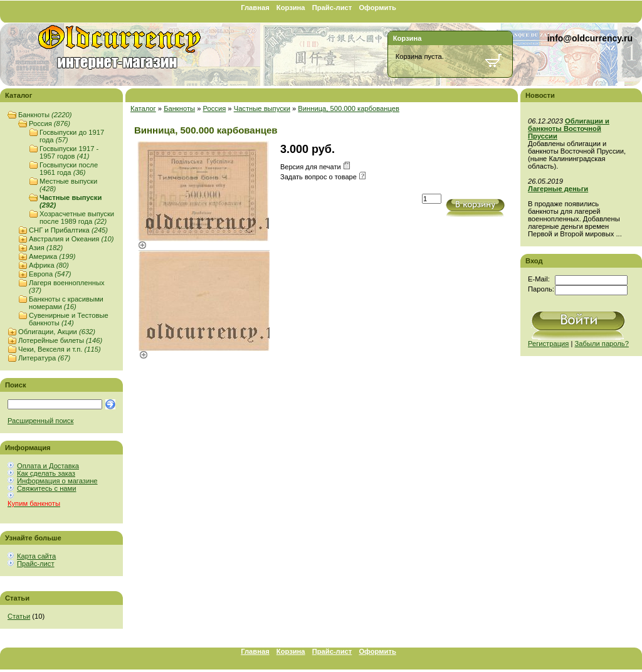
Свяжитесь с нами (46, 488)
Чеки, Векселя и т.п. (60, 349)
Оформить (377, 8)
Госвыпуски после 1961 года (69, 169)
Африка (49, 265)
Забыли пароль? (602, 344)
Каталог (143, 108)
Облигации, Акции (57, 332)
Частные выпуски (262, 108)
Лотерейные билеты (60, 340)
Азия (46, 248)
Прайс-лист (332, 8)
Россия (50, 123)
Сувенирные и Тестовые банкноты (69, 319)
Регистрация (548, 344)
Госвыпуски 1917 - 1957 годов (69, 152)
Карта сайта (36, 556)
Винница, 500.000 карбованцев (349, 108)
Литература (44, 358)
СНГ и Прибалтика (68, 230)
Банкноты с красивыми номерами (66, 303)
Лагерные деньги (558, 189)
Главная (255, 8)
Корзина (291, 8)
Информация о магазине (57, 481)
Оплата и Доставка (48, 466)
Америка (52, 256)
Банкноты (45, 115)
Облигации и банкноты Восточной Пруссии (569, 129)
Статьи (19, 616)
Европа (50, 274)
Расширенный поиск (40, 421)
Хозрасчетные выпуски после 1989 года (77, 218)
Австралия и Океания (71, 239)
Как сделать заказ (46, 473)
